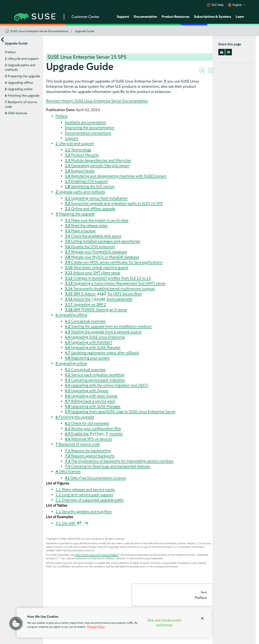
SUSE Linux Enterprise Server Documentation (39, 31)
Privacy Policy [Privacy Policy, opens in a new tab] (96, 627)
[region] (114, 623)
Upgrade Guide (84, 31)
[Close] (202, 618)
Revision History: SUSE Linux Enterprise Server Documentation (97, 101)
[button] (16, 624)
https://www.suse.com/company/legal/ (96, 555)
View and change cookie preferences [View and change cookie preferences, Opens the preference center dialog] (164, 622)
